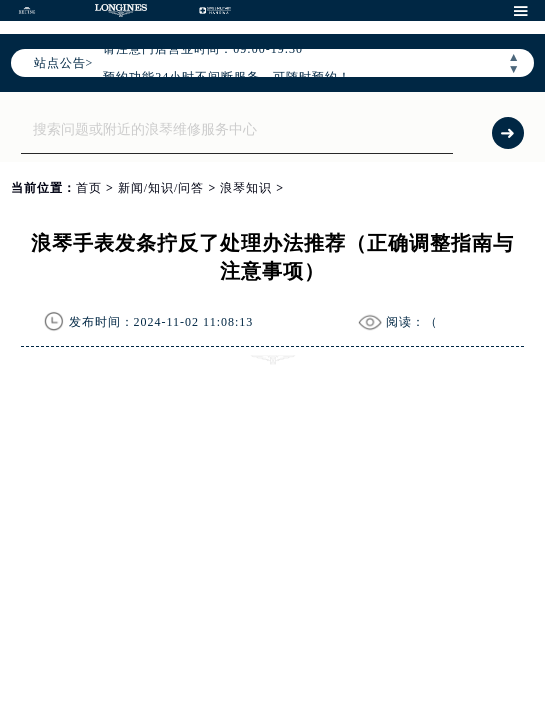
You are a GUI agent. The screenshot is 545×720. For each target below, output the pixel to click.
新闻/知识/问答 (161, 188)
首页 (89, 188)
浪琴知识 (246, 188)
